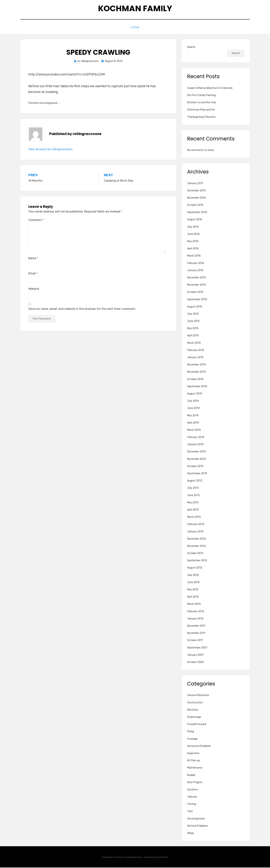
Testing (192, 805)
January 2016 (195, 271)
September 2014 (197, 387)
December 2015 (196, 278)
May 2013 (193, 503)
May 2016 (193, 242)
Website (34, 289)
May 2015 (193, 329)
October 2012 (195, 554)
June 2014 (193, 409)
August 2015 (195, 307)
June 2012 (193, 583)
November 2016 (196, 198)
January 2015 (195, 358)
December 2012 (196, 539)
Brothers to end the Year (202, 103)
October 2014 (195, 380)
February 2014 (196, 438)
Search (191, 48)
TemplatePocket (134, 858)
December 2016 (196, 191)
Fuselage (192, 739)
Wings (191, 834)
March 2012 (194, 605)
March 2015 (194, 343)
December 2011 (196, 626)
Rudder (191, 776)
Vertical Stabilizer (198, 826)
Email (33, 274)
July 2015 (193, 314)
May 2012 (193, 590)
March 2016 (194, 256)
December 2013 (196, 452)
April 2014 (193, 423)
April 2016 (193, 249)
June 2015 (193, 322)
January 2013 (195, 532)
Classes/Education (198, 696)
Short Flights (195, 783)
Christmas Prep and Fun (201, 110)
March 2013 (194, 518)
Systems (193, 790)
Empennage (194, 718)
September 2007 (197, 648)
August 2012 (195, 568)
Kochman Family (135, 9)
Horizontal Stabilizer (199, 747)
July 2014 (193, 402)
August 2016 (195, 220)
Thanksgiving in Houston (201, 118)
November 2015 (196, 286)
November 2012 (196, 547)
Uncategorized (196, 819)
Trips (190, 812)
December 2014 (196, 365)
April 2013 (193, 510)
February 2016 (196, 264)
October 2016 (195, 206)
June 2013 (193, 496)
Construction (195, 703)
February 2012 (196, 612)
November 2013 (196, 460)
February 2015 (196, 351)
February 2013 (196, 525)
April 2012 (193, 597)
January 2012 (195, 619)
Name (33, 259)
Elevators (193, 710)
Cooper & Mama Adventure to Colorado (210, 89)
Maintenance (195, 768)
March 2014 (194, 430)
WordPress (162, 858)
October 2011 (195, 641)
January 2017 (195, 184)
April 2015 (193, 336)
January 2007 (195, 655)
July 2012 (193, 576)
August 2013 (195, 481)
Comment (36, 221)
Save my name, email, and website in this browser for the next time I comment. (82, 309)
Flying (191, 732)
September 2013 (197, 474)
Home (135, 28)
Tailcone (192, 797)
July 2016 (193, 227)
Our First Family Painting (201, 96)
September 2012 (197, 561)
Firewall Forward (197, 725)
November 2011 (196, 634)
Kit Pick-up (194, 761)
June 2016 (193, 235)
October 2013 (195, 467)
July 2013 (193, 489)
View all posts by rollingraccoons (50, 150)
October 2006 (195, 663)
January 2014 (195, 445)
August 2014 (195, 394)
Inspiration (193, 754)
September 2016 (197, 213)
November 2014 (196, 373)
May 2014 (193, 416)
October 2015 (195, 293)
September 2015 (197, 300)
